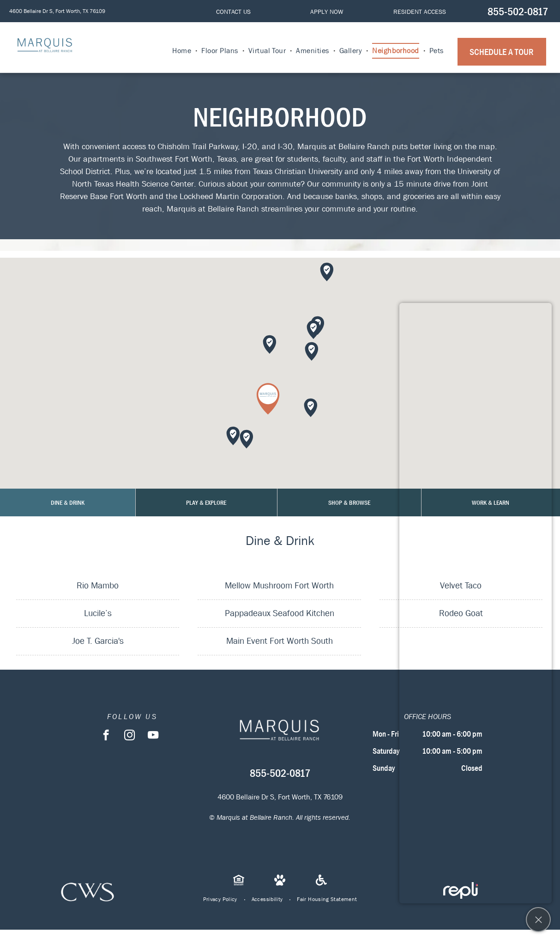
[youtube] (153, 736)
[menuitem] (182, 51)
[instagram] (129, 736)
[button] (268, 399)
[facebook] (106, 736)
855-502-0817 (518, 12)
